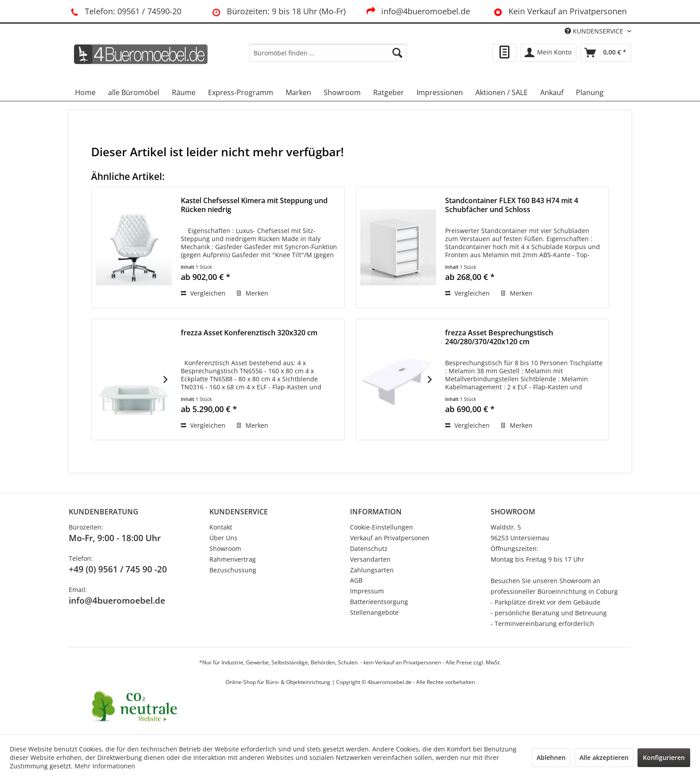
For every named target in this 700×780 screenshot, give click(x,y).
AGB (356, 580)
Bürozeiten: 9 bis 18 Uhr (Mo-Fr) (278, 11)
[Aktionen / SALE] (502, 92)
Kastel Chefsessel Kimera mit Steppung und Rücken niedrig (254, 205)
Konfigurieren (664, 757)
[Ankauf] (552, 92)
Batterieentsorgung (379, 602)
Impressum (367, 591)
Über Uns (223, 538)
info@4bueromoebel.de (418, 11)
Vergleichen (203, 293)
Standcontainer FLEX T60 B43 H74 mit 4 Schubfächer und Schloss (512, 205)
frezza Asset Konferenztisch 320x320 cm (249, 333)
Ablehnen (551, 757)
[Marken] (298, 92)
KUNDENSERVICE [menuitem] (595, 31)
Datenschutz (369, 549)
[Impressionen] (440, 92)
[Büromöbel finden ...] (328, 53)
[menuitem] (328, 53)
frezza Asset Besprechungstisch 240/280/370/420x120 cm (499, 337)
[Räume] (184, 92)
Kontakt (221, 527)
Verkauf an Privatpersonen (390, 538)
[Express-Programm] (241, 92)
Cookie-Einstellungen (381, 527)
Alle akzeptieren (604, 757)
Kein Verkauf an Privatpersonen (559, 11)
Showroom (225, 549)
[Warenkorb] (606, 53)
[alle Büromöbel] (134, 92)
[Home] (85, 92)
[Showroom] (342, 92)
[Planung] (590, 92)
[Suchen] (397, 53)
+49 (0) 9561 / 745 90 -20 (118, 569)
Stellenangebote (374, 612)
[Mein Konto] (548, 53)
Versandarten (370, 559)
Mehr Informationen (105, 766)
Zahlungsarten (372, 570)
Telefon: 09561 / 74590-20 (125, 11)
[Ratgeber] (389, 92)
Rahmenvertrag (233, 559)
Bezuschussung (233, 570)
